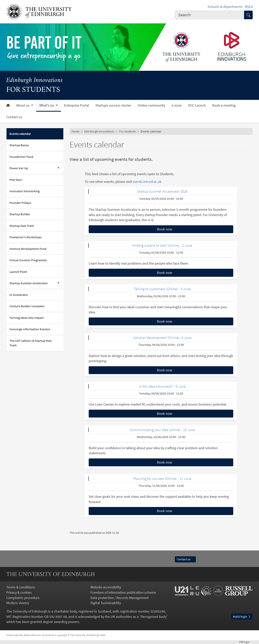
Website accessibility (106, 587)
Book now (165, 229)
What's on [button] (47, 105)
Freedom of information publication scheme (123, 592)
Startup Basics (19, 145)
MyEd (249, 7)
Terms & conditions (21, 587)
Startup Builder (20, 214)
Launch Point (18, 272)
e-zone (177, 105)
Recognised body (154, 617)
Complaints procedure (23, 598)
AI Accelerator (19, 295)
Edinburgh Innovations (35, 80)
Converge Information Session (30, 329)
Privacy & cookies (19, 592)
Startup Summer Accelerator (29, 283)
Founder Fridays (20, 203)
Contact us (14, 117)
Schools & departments (225, 7)
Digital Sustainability (106, 603)
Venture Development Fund (28, 249)
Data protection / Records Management (120, 598)
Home (76, 131)
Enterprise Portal (77, 105)
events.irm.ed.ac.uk (147, 182)
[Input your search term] (210, 15)
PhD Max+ (16, 180)
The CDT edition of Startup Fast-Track (31, 343)
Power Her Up (19, 168)
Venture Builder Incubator (27, 306)
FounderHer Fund (21, 157)
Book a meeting (224, 105)
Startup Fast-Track (22, 226)
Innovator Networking (24, 191)
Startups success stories (113, 105)
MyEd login (242, 617)
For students (128, 131)
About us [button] (23, 105)
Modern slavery (18, 603)
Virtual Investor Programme (28, 260)
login (246, 642)
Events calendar (20, 134)
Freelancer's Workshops (25, 237)
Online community (151, 105)
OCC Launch (197, 105)
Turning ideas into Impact (27, 318)
